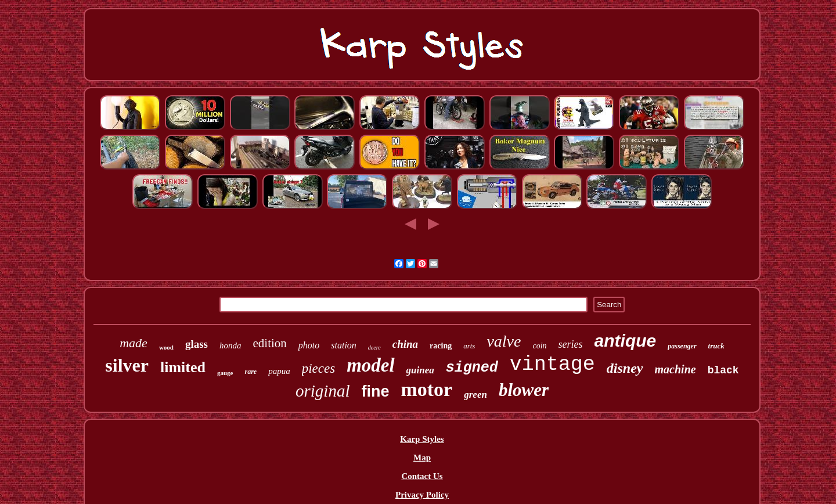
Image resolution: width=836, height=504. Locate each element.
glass (197, 344)
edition (270, 343)
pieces (318, 368)
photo (309, 345)
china (405, 344)
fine (375, 391)
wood (166, 347)
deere (374, 348)
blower (524, 390)
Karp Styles (422, 439)
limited (183, 367)
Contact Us (422, 476)
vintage (552, 365)
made (134, 343)
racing (441, 346)
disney (625, 368)
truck (716, 346)
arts (469, 346)
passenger (682, 346)
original (322, 391)
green (475, 395)
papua (279, 371)
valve (504, 341)
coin (539, 346)
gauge (225, 373)
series (571, 344)
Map (422, 458)
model (370, 365)
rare (251, 372)
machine (675, 369)
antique (626, 341)
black (723, 370)
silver (127, 365)
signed (472, 368)
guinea (420, 370)
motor (426, 389)
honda (230, 345)
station (344, 345)
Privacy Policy (422, 495)
